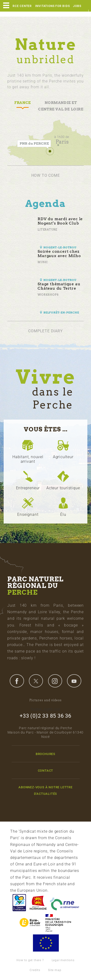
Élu (63, 514)
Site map (55, 970)
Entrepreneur (28, 488)
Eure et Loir (30, 923)
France (58, 923)
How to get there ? (30, 960)
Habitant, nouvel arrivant (28, 459)
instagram (55, 681)
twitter (36, 681)
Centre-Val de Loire (19, 903)
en (83, 15)
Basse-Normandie (38, 903)
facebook (17, 681)
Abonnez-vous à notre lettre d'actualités (45, 790)
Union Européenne (46, 943)
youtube (74, 681)
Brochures (45, 754)
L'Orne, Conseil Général (65, 903)
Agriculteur (63, 457)
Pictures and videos (45, 700)
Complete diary (45, 331)
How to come (46, 175)
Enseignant (28, 514)
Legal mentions (63, 960)
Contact (46, 771)
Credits (35, 970)
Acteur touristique (63, 488)
